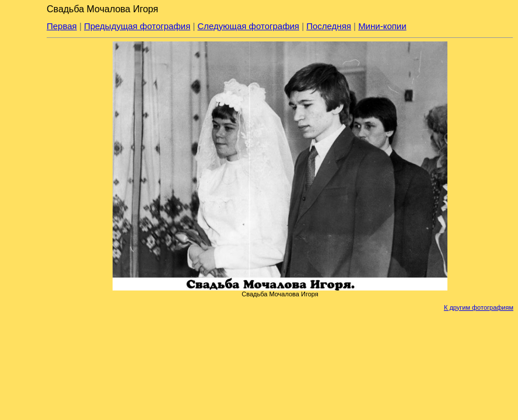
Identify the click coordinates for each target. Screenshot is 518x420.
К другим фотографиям (479, 307)
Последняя (329, 26)
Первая (62, 26)
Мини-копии (382, 26)
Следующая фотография (249, 26)
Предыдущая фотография (137, 26)
